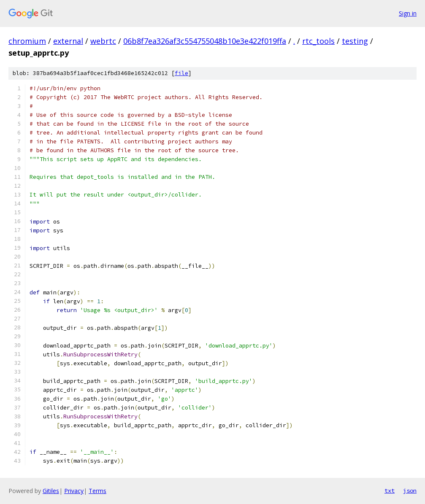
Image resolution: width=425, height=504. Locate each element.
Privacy (74, 491)
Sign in (408, 13)
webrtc (103, 41)
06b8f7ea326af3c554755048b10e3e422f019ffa (205, 41)
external (68, 41)
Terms (97, 491)
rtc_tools (318, 41)
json (410, 491)
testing (355, 41)
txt (390, 491)
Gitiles (51, 491)
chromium (27, 41)
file (181, 73)
